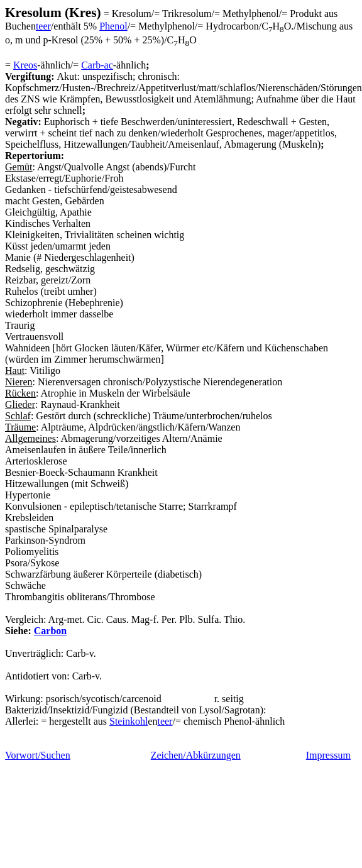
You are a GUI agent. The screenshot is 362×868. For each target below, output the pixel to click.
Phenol (113, 26)
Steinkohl (129, 721)
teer (43, 26)
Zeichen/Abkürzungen (196, 755)
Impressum (328, 755)
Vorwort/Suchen (38, 755)
